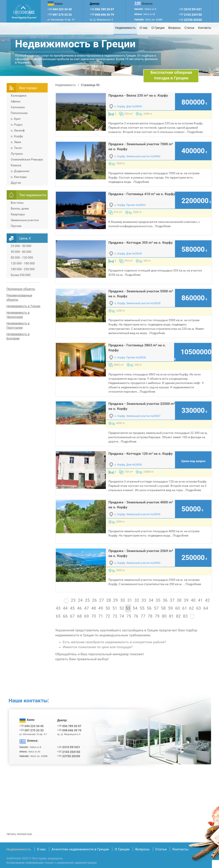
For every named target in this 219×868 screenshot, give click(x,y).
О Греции (158, 28)
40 (193, 600)
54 (135, 608)
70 (94, 616)
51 (115, 608)
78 (150, 616)
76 (136, 616)
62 (192, 608)
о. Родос (17, 125)
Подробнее (195, 132)
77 (143, 616)
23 (73, 600)
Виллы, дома (20, 208)
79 (157, 616)
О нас (144, 28)
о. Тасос (16, 148)
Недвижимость (125, 28)
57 (156, 608)
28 (109, 600)
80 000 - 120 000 (22, 257)
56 (149, 608)
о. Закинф (18, 130)
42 (207, 600)
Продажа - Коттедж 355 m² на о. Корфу (141, 243)
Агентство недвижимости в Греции (80, 849)
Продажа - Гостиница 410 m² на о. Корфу (142, 194)
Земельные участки (25, 220)
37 (172, 600)
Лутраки (17, 154)
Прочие (16, 226)
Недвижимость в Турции (23, 306)
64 (206, 608)
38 (179, 600)
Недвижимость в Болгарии (18, 336)
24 (80, 600)
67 (72, 616)
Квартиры (18, 214)
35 (158, 600)
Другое (16, 183)
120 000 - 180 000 (23, 263)
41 (200, 600)
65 (58, 616)
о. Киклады (19, 177)
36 (165, 600)
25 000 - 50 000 (21, 246)
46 (79, 608)
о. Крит (16, 119)
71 (101, 616)
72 (108, 616)
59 (170, 608)
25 (87, 600)
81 (171, 616)
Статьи (189, 28)
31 (130, 600)
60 (178, 608)
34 (151, 600)
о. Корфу (17, 136)
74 (122, 616)
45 (72, 608)
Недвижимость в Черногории (18, 315)
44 (65, 608)
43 (58, 608)
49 (101, 608)
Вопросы (174, 28)
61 (185, 608)
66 (65, 616)
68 (79, 616)
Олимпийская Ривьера (27, 159)
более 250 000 (21, 275)
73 (115, 616)
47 (87, 608)
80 (164, 616)
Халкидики (19, 96)
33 (144, 600)
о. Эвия (16, 142)
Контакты (205, 28)
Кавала (16, 165)
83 (185, 616)
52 (122, 608)
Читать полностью (19, 834)
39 (186, 600)
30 (123, 600)
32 (137, 600)
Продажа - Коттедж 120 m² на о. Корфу (141, 454)
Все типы (17, 203)
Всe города (28, 88)
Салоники (18, 107)
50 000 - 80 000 (21, 252)
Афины (16, 101)
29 (116, 600)
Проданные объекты (21, 289)
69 (87, 616)
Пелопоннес (19, 113)
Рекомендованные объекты (19, 298)
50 (108, 608)
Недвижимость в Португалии (18, 325)
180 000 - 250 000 (23, 269)
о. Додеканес (20, 171)
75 (129, 616)
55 (142, 608)
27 (102, 600)
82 (178, 616)
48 (94, 608)
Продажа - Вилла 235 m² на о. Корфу (138, 95)
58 (163, 608)
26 (94, 600)
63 (199, 608)
